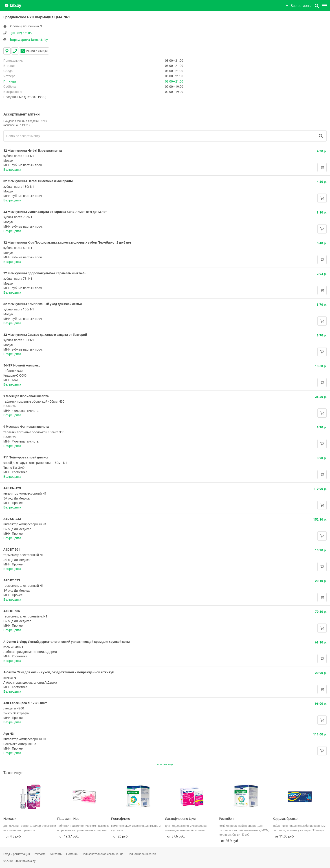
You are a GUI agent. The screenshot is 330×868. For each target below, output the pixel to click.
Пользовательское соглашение (102, 854)
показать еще (165, 764)
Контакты (56, 854)
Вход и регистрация (17, 854)
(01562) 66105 (21, 33)
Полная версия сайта (142, 854)
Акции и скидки (34, 51)
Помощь (72, 854)
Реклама (40, 854)
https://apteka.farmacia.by (29, 40)
